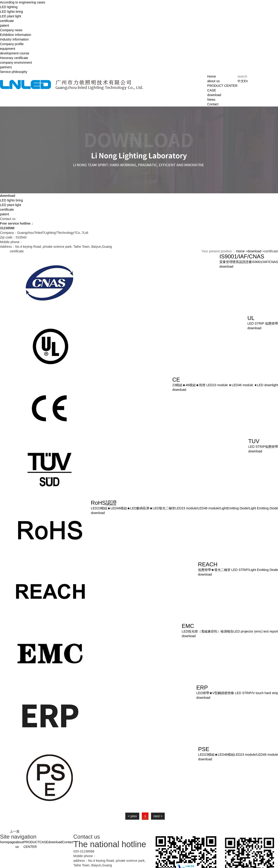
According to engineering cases (23, 2)
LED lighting (9, 7)
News (211, 100)
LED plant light (11, 16)
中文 (241, 81)
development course (15, 53)
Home (212, 76)
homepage (8, 842)
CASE (212, 90)
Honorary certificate (14, 58)
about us (214, 81)
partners (6, 67)
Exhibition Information (16, 35)
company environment (16, 63)
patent (5, 25)
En (246, 81)
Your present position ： (219, 251)
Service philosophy (14, 72)
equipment (8, 49)
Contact (213, 104)
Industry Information (14, 39)
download (214, 95)
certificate (7, 21)
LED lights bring (11, 12)
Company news (11, 30)
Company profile (12, 44)
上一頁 (15, 831)
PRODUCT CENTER (222, 86)
